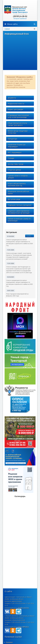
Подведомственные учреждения (20, 205)
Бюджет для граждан (15, 109)
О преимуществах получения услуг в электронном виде (18, 116)
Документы (12, 98)
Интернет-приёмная (20, 18)
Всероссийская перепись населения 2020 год (17, 185)
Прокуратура (12, 139)
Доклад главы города (16, 164)
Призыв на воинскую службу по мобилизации (19, 220)
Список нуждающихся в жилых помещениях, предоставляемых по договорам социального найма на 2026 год (19, 243)
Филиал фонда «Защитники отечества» (18, 132)
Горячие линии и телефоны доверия (18, 177)
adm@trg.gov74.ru (23, 608)
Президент (9, 642)
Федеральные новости (16, 104)
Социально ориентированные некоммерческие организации (19, 212)
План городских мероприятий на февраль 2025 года (17, 295)
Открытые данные (14, 170)
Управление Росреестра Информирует (17, 146)
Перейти (30, 236)
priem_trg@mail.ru (23, 627)
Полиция (11, 158)
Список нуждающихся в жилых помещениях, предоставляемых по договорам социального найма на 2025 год (19, 283)
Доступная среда (14, 199)
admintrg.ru (20, 10)
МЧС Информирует (15, 152)
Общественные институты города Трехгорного (17, 124)
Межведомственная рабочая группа (18, 192)
